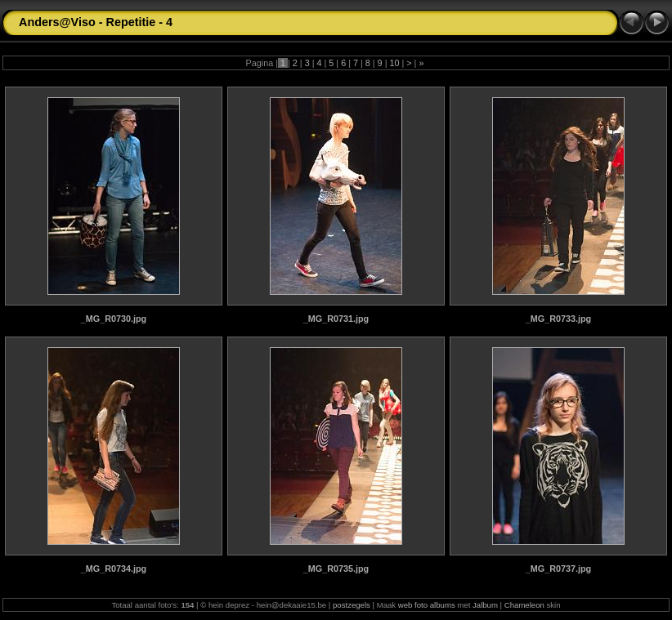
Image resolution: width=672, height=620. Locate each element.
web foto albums (427, 605)
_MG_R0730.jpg (114, 319)
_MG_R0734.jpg (114, 569)
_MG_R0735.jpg (336, 569)
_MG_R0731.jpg (336, 319)
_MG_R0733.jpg (558, 319)
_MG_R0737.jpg (558, 569)
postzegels (352, 605)
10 (394, 63)
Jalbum (485, 605)
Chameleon (524, 605)
